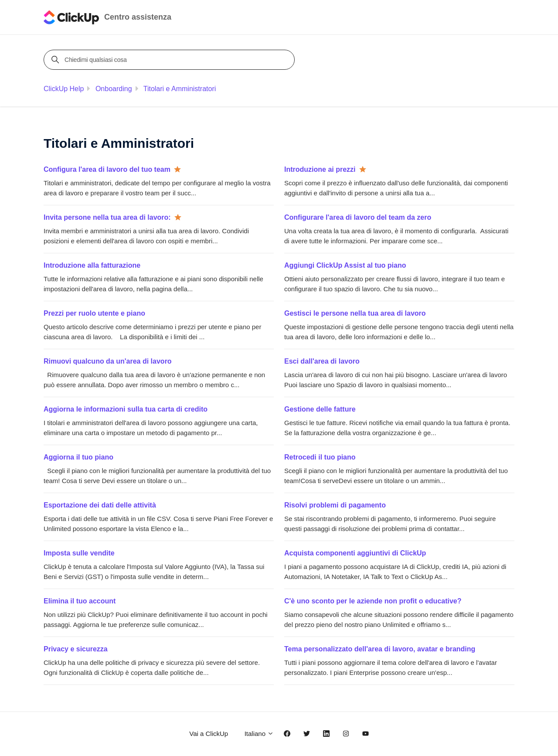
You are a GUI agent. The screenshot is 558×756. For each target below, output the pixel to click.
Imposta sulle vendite (79, 553)
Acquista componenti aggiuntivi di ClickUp (355, 553)
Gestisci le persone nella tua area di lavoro (355, 313)
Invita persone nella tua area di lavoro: (107, 217)
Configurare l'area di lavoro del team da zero (358, 217)
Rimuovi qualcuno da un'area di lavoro (108, 361)
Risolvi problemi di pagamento (335, 505)
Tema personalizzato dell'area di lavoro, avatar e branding (380, 649)
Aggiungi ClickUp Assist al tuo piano (345, 265)
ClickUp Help (64, 89)
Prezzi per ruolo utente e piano (94, 313)
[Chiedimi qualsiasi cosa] (170, 60)
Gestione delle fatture (320, 409)
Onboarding (114, 89)
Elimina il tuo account (80, 601)
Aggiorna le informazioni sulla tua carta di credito (126, 409)
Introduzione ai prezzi (320, 169)
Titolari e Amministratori (180, 89)
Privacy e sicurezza (76, 649)
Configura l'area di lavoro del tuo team (107, 169)
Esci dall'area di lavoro (322, 361)
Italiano (259, 734)
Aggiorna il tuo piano (78, 457)
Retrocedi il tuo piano (320, 457)
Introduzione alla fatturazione (92, 265)
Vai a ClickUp (209, 734)
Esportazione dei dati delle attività (100, 505)
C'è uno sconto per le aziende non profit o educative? (373, 601)
